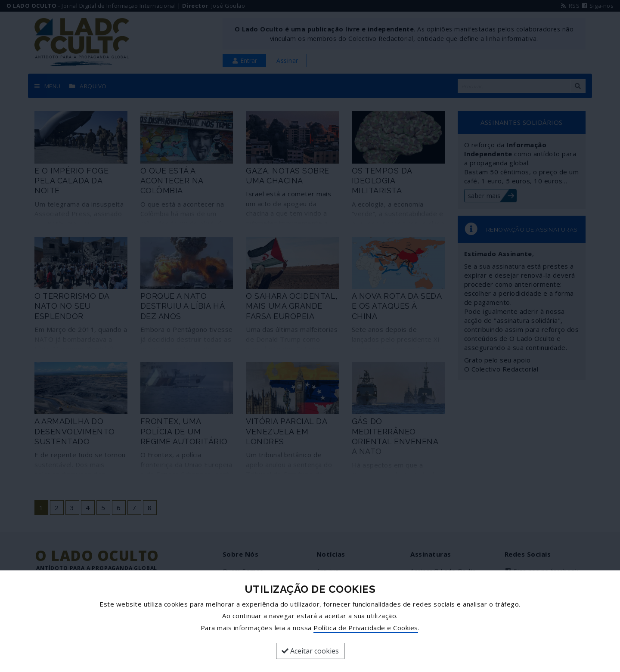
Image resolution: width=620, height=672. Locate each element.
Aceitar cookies (310, 651)
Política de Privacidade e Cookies (366, 628)
